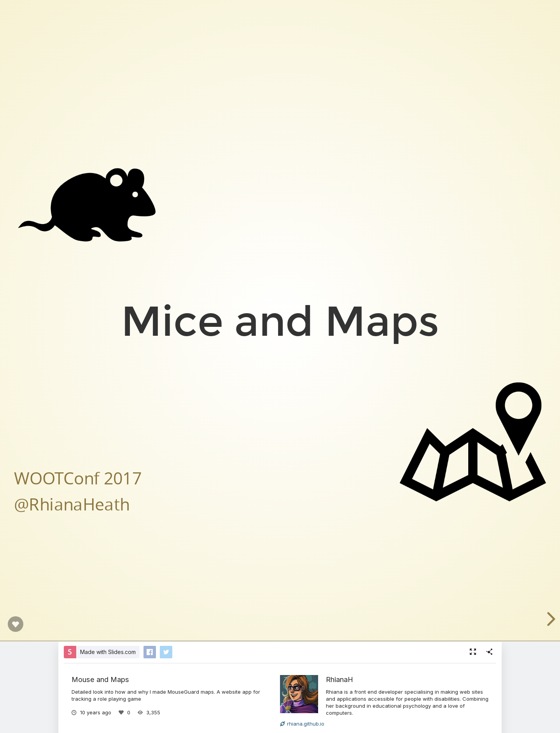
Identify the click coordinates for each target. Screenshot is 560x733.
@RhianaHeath (72, 504)
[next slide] (550, 619)
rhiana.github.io (302, 724)
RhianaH (339, 679)
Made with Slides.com (108, 652)
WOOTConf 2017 (78, 478)
